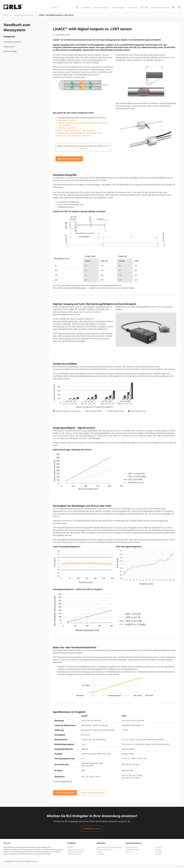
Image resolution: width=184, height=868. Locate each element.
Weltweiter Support (133, 853)
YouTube (158, 851)
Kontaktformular (132, 851)
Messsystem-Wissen (12, 45)
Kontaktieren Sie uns (160, 9)
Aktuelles (159, 853)
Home (6, 19)
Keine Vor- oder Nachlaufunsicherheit (74, 139)
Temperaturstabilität (67, 131)
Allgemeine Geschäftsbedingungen (109, 851)
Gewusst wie (9, 50)
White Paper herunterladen (69, 162)
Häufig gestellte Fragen (76, 853)
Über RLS (144, 9)
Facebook (159, 855)
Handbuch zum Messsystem (23, 19)
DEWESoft (160, 310)
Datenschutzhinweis (104, 853)
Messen (129, 855)
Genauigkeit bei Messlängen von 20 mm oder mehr (80, 137)
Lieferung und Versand (76, 855)
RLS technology (10, 55)
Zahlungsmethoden (74, 857)
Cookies (100, 855)
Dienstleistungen (101, 9)
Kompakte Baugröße (67, 124)
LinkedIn (158, 857)
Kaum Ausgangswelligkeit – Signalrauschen (77, 134)
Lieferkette (101, 857)
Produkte (85, 9)
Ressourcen (132, 9)
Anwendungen (118, 9)
